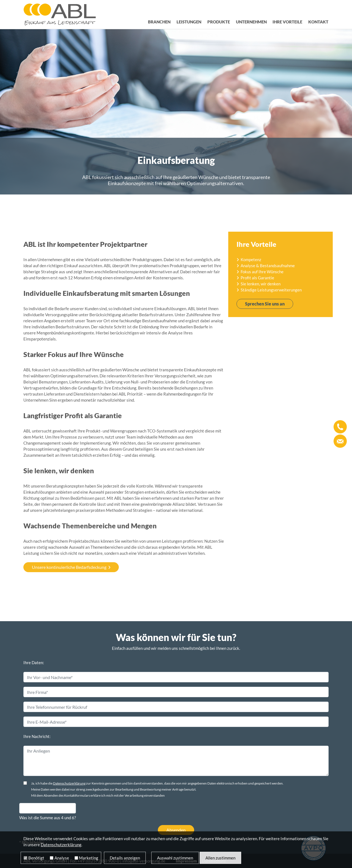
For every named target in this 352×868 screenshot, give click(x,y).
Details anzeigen (125, 858)
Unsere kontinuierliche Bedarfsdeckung (69, 567)
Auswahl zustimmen (175, 858)
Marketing (89, 858)
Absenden (176, 830)
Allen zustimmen (220, 858)
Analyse (62, 858)
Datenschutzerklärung (69, 783)
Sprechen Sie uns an (265, 304)
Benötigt (36, 858)
